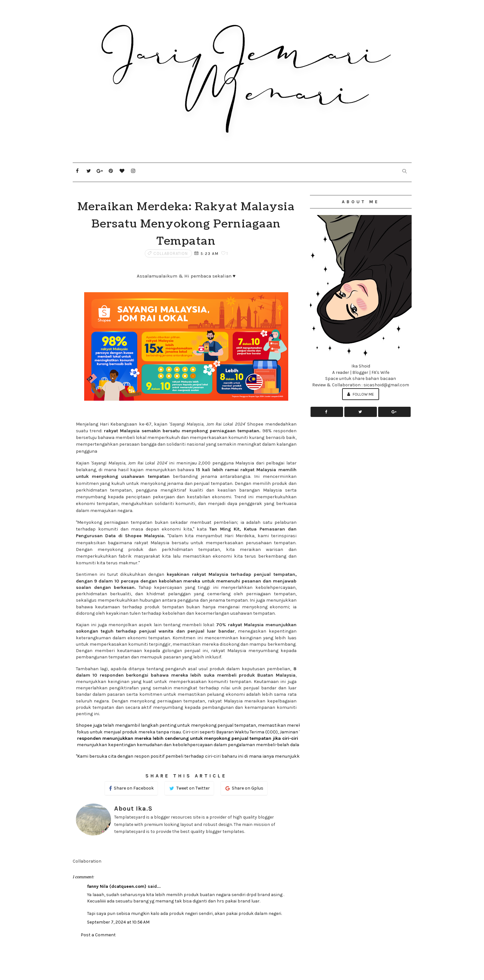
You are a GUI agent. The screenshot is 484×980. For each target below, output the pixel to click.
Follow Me (361, 394)
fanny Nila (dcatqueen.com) (117, 886)
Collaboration (171, 253)
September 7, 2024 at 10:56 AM (118, 922)
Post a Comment (98, 935)
